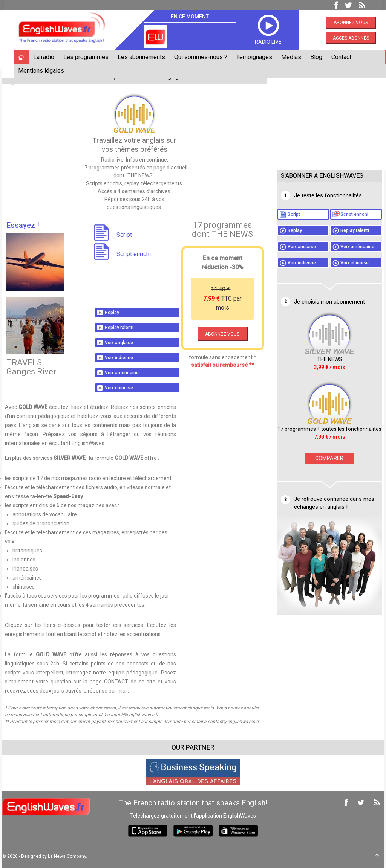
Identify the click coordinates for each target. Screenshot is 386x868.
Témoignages (256, 57)
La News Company (68, 856)
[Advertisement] (331, 116)
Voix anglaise (120, 342)
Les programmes (87, 57)
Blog (318, 57)
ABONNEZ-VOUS (222, 334)
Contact (343, 57)
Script (319, 214)
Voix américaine (123, 372)
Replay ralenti (120, 327)
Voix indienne (120, 357)
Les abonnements (143, 57)
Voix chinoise (120, 387)
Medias (293, 57)
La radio (45, 57)
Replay (113, 312)
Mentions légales (43, 71)
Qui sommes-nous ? (202, 57)
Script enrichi (327, 225)
